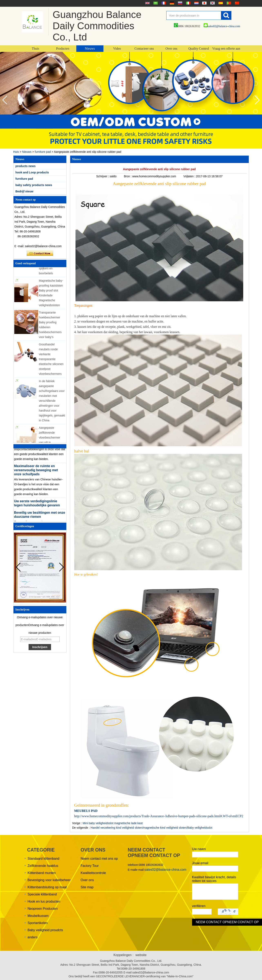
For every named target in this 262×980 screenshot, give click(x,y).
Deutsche (171, 3)
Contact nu (40, 253)
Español (220, 3)
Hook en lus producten (44, 901)
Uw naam (199, 849)
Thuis (35, 49)
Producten (63, 49)
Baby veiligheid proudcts (45, 930)
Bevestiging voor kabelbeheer (49, 880)
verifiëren (199, 906)
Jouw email (200, 863)
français (163, 3)
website (141, 955)
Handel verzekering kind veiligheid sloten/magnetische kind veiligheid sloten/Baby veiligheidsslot (152, 828)
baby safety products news (34, 185)
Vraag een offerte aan (226, 49)
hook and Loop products (32, 172)
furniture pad (43, 152)
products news (26, 166)
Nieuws (90, 49)
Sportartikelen (38, 923)
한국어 (212, 3)
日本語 (204, 3)
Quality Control (199, 49)
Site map (87, 887)
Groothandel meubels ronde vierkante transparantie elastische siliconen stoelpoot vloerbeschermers (51, 361)
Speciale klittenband (42, 894)
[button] (257, 100)
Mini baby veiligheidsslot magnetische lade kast (113, 823)
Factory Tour (90, 866)
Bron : (128, 176)
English (147, 3)
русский (180, 3)
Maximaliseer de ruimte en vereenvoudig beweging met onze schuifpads (36, 472)
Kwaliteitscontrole (93, 873)
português (228, 3)
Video (117, 49)
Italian (188, 3)
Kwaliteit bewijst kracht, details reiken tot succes (214, 879)
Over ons (171, 49)
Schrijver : (103, 176)
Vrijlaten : (190, 176)
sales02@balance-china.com (222, 26)
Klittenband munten (42, 873)
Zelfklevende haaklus (43, 866)
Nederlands (196, 3)
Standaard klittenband (43, 859)
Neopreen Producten (43, 909)
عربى (155, 3)
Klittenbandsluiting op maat (47, 887)
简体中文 (236, 3)
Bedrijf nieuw (24, 191)
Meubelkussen (38, 916)
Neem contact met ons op (99, 859)
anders (33, 937)
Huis (16, 152)
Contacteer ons (144, 49)
